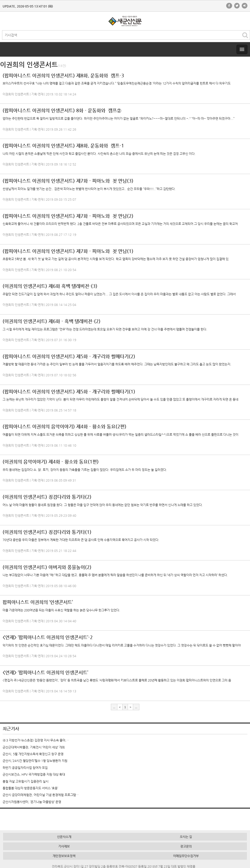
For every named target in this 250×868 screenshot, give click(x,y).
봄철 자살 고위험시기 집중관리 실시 (26, 781)
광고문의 (186, 846)
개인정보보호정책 (64, 856)
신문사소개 (64, 837)
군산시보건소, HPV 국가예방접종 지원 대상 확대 (34, 774)
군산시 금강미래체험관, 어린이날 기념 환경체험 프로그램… (41, 795)
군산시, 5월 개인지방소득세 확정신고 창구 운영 (33, 754)
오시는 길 (186, 837)
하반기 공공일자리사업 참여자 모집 (25, 768)
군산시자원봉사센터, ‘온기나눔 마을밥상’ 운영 (32, 802)
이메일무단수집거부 (186, 856)
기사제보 (64, 846)
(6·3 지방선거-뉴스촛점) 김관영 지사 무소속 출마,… (36, 740)
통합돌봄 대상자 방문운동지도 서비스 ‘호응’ (30, 788)
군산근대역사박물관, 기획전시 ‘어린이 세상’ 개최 (34, 747)
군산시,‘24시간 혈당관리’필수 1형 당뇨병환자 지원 (35, 761)
